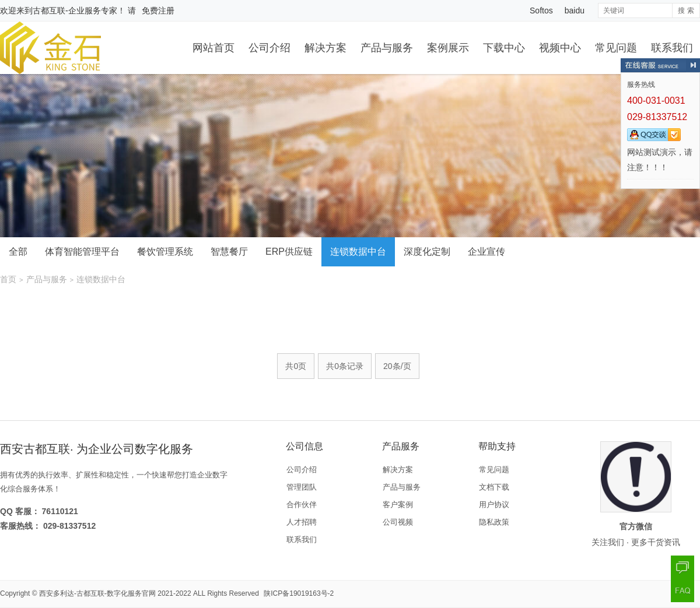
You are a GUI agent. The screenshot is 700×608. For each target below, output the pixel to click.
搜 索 (686, 10)
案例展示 (448, 48)
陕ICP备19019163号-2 (299, 593)
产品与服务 (387, 48)
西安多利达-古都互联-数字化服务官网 (97, 593)
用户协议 (494, 505)
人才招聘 (302, 522)
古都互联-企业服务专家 (75, 10)
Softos (541, 10)
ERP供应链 (289, 252)
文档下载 (494, 487)
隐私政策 (494, 522)
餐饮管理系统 (165, 252)
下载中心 (504, 48)
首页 (8, 279)
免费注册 (158, 10)
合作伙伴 (302, 505)
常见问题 (616, 48)
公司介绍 (269, 48)
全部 (18, 252)
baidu (575, 10)
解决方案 (325, 48)
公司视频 (398, 522)
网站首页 (213, 48)
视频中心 (560, 48)
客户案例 (398, 505)
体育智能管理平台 (82, 252)
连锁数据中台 (358, 252)
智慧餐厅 (229, 252)
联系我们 (672, 48)
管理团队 (302, 487)
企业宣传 (487, 252)
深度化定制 (427, 252)
